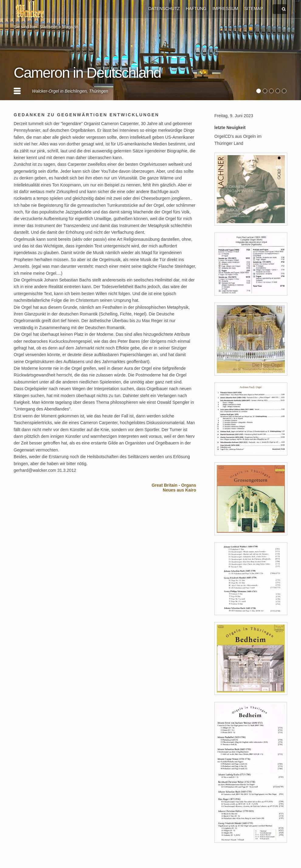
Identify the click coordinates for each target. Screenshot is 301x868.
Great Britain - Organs (174, 485)
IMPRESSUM (225, 9)
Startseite (48, 27)
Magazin (70, 27)
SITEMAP (254, 9)
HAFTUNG (196, 9)
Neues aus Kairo (179, 490)
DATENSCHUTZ (164, 9)
